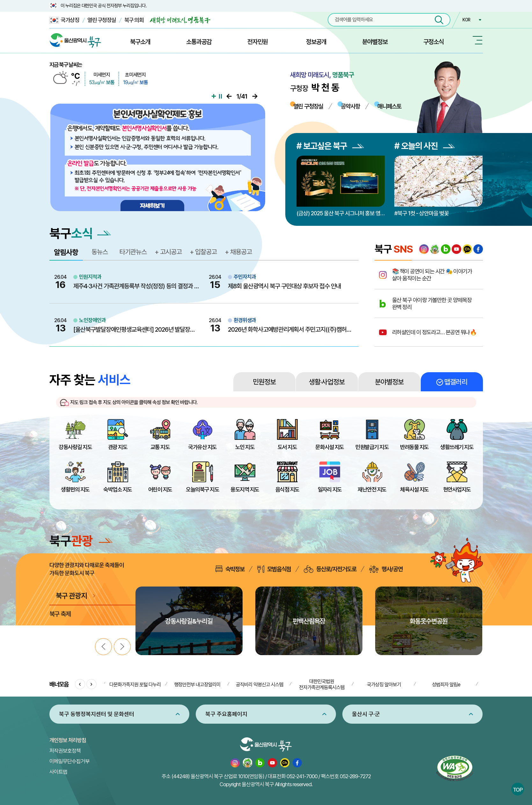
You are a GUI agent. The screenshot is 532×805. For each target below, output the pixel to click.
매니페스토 (389, 106)
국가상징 (64, 20)
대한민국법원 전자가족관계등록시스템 (322, 684)
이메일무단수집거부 (69, 761)
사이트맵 (58, 772)
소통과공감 (199, 42)
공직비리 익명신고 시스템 (260, 685)
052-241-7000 (302, 776)
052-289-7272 (355, 776)
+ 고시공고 (168, 252)
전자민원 (258, 42)
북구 (81, 541)
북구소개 (140, 42)
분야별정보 (375, 42)
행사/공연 (386, 569)
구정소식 (434, 42)
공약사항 (350, 106)
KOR (466, 20)
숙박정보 (230, 569)
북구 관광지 (72, 596)
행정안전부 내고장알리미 (197, 685)
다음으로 (255, 96)
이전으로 (229, 96)
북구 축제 (60, 614)
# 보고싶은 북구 (330, 146)
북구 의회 (134, 20)
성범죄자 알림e (446, 685)
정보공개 (316, 42)
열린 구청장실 (102, 20)
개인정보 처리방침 (68, 740)
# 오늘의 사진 (425, 146)
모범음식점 (274, 569)
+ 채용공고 (238, 252)
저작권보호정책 (65, 751)
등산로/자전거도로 (330, 569)
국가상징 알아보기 (384, 685)
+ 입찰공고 (203, 252)
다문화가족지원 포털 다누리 (135, 685)
